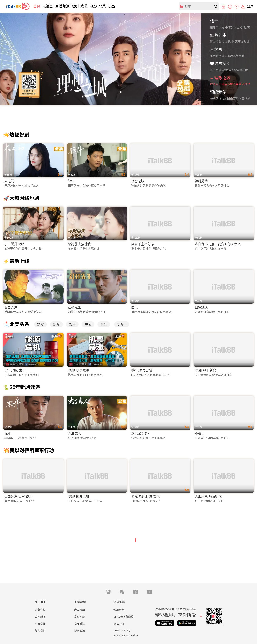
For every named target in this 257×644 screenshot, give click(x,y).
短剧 (75, 6)
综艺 (84, 6)
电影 (93, 6)
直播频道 (62, 6)
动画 (111, 6)
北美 (102, 6)
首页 (37, 6)
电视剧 (48, 6)
